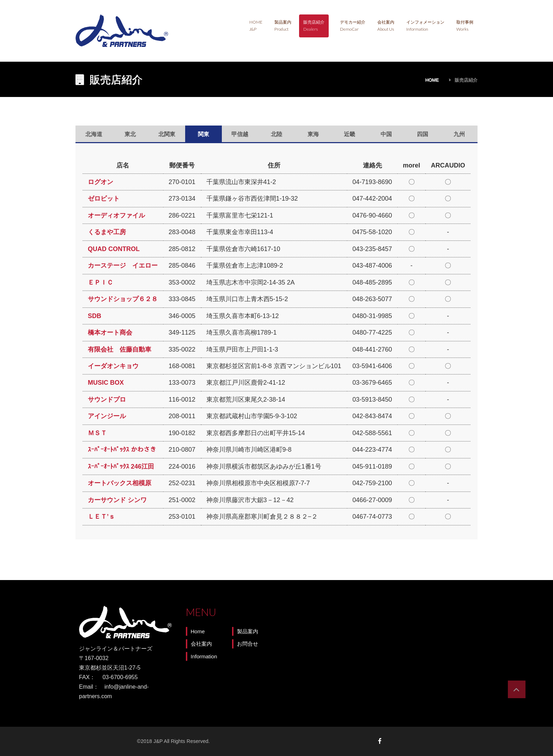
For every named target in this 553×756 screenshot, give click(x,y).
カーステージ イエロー (123, 266)
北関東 (167, 134)
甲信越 (240, 134)
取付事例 (465, 26)
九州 (459, 134)
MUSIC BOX (106, 383)
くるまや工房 (107, 232)
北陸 (276, 134)
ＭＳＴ (97, 433)
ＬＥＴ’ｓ (101, 517)
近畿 (350, 134)
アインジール (107, 416)
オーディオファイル (116, 215)
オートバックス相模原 (120, 483)
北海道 (94, 134)
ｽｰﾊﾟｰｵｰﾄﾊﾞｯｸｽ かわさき (122, 450)
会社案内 (386, 26)
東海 (313, 134)
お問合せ (248, 644)
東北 (130, 134)
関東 (203, 134)
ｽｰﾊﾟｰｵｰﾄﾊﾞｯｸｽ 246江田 (121, 467)
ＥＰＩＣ (101, 282)
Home (256, 26)
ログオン (101, 182)
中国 (386, 134)
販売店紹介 (314, 26)
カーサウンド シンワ (117, 500)
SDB (95, 316)
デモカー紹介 (353, 26)
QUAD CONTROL (114, 249)
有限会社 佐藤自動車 (120, 349)
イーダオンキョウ (113, 366)
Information (204, 656)
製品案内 (283, 26)
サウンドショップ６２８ (123, 299)
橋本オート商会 (110, 333)
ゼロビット (104, 199)
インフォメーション (425, 26)
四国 (423, 134)
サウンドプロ (107, 400)
